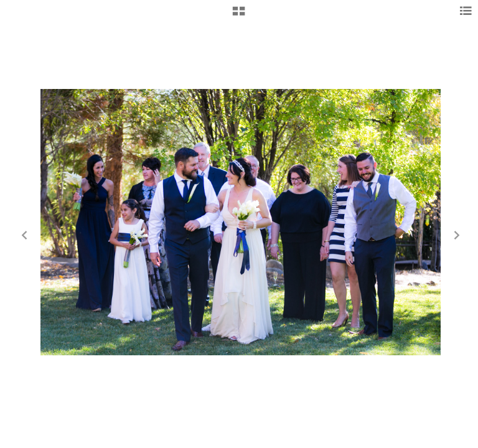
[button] (239, 16)
